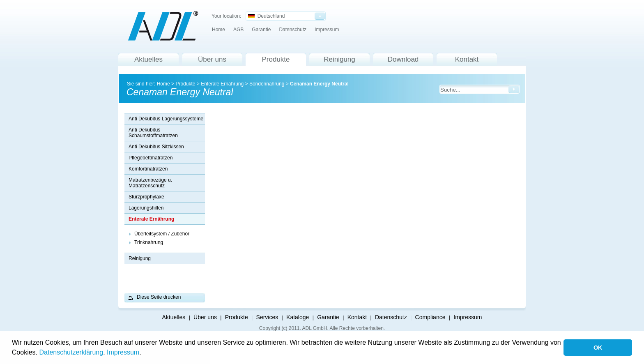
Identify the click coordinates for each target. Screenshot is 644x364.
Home (218, 30)
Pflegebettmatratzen (151, 158)
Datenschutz (293, 30)
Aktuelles (148, 59)
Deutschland (266, 16)
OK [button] (598, 348)
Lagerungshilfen (146, 208)
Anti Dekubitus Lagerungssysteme (166, 119)
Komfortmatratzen (148, 169)
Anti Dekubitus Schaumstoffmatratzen (153, 133)
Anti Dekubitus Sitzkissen (156, 147)
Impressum (123, 352)
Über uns (212, 59)
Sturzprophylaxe (146, 197)
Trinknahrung (149, 242)
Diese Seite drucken (159, 297)
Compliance (430, 317)
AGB (238, 30)
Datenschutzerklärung (71, 352)
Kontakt (467, 59)
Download (403, 59)
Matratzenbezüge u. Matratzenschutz (150, 183)
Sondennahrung (267, 84)
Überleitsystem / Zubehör (162, 234)
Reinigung (339, 59)
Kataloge (298, 317)
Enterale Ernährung (222, 84)
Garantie (261, 30)
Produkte (276, 59)
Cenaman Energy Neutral (319, 84)
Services (267, 317)
